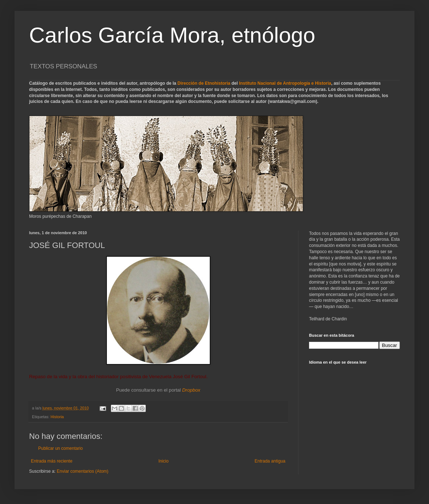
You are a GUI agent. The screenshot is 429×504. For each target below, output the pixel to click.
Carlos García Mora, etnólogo (172, 35)
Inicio (164, 461)
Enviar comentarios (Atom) (83, 471)
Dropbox (191, 390)
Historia (57, 417)
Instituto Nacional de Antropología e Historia (285, 83)
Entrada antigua (270, 461)
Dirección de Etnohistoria (204, 83)
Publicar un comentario (61, 448)
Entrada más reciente (52, 461)
